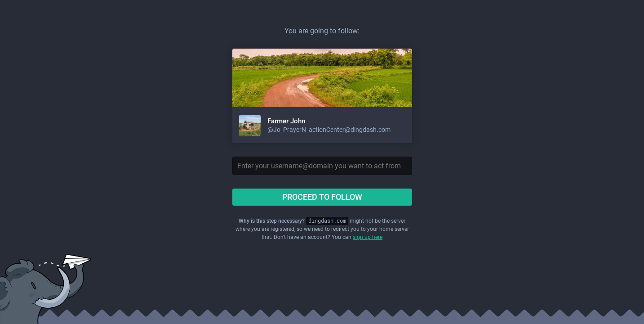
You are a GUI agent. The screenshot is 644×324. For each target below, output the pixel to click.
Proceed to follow (322, 197)
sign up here (368, 237)
